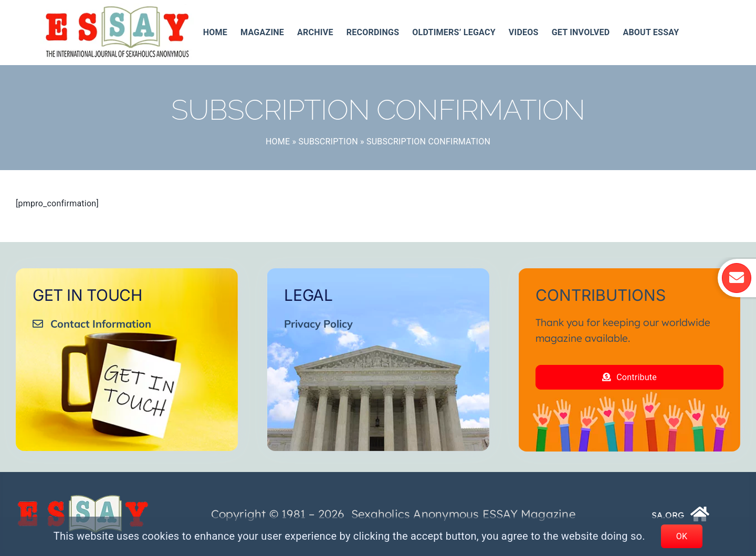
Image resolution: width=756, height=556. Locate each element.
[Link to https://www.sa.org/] (700, 514)
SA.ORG (668, 515)
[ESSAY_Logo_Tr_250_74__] (83, 499)
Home (278, 141)
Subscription (328, 141)
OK (682, 536)
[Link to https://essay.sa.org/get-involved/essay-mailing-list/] (737, 278)
